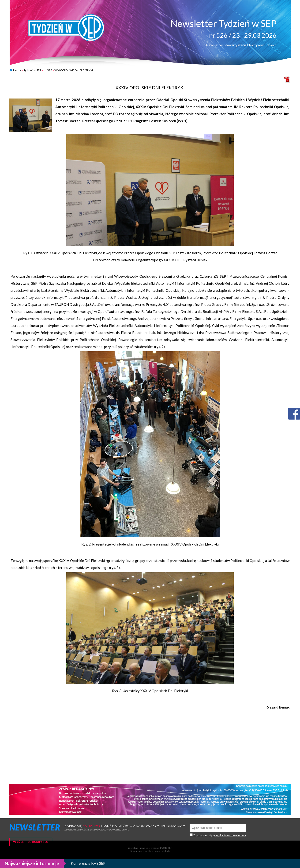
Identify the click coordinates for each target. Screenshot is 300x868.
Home (15, 70)
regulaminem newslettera (230, 835)
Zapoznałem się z (220, 835)
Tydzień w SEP (32, 70)
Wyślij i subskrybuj (31, 842)
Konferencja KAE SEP (88, 863)
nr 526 (48, 70)
